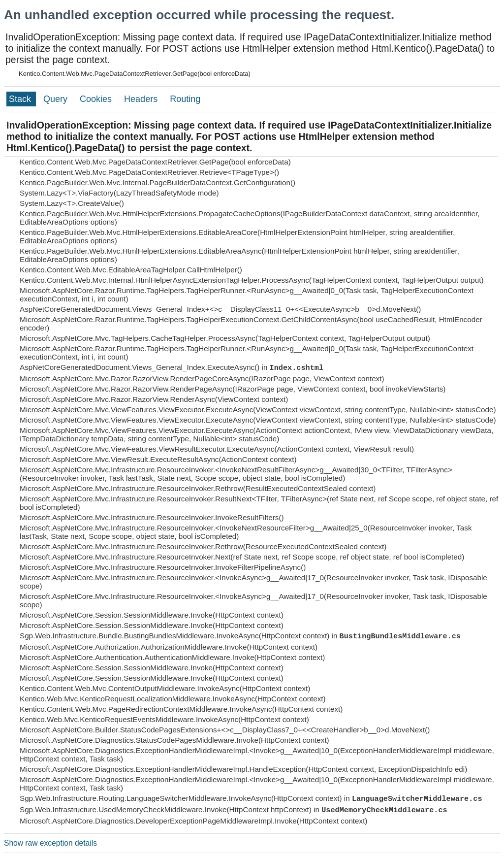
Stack (21, 99)
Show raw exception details (50, 843)
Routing (185, 99)
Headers (142, 99)
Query (57, 99)
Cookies (97, 99)
